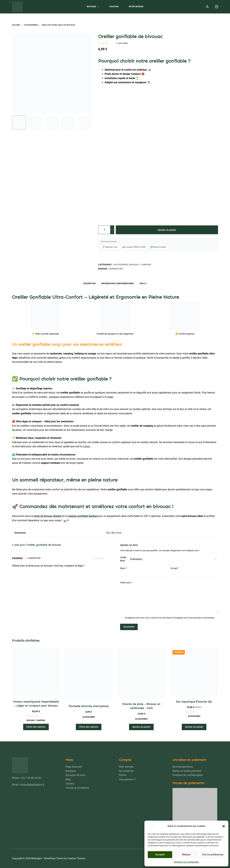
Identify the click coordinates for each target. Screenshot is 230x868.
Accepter (160, 855)
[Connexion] (207, 7)
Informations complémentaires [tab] (117, 284)
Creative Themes (76, 858)
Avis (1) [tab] (143, 284)
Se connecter (126, 771)
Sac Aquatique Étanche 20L (194, 702)
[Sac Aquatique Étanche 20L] (194, 672)
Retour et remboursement (187, 771)
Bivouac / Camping (140, 265)
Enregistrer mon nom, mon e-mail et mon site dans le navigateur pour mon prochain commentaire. (170, 618)
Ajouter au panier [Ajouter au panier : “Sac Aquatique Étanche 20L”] (194, 727)
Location (114, 7)
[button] (224, 826)
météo (86, 446)
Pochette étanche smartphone (89, 706)
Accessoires (121, 265)
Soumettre (129, 627)
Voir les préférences (213, 855)
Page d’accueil (74, 767)
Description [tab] (89, 284)
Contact (70, 784)
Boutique (93, 7)
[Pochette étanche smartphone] (89, 674)
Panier (123, 775)
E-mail (175, 568)
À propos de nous (75, 775)
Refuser (186, 855)
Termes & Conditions (77, 788)
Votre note (123, 559)
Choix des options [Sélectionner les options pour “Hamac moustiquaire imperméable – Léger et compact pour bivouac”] (36, 727)
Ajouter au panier (167, 230)
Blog (68, 779)
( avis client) (122, 43)
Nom (124, 568)
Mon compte (126, 767)
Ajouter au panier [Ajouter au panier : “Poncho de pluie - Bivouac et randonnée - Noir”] (141, 727)
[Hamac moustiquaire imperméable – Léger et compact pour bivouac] (36, 672)
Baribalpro (116, 269)
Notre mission (136, 7)
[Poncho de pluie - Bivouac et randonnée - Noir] (141, 673)
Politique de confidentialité (188, 775)
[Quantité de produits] (106, 230)
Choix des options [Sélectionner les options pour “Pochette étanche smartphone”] (89, 727)
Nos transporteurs (183, 767)
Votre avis (126, 583)
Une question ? (127, 779)
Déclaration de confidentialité (186, 862)
